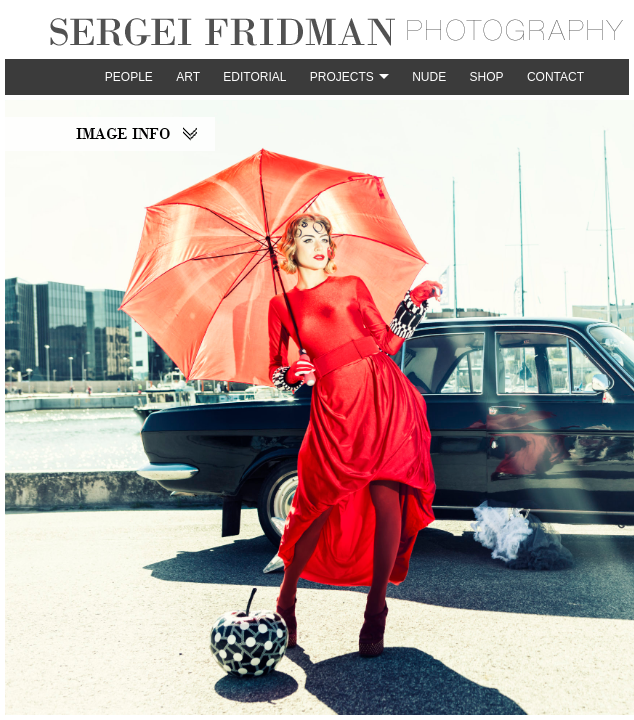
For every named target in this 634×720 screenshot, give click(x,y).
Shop (487, 77)
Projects (342, 77)
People (129, 77)
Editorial (254, 77)
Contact (555, 77)
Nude (429, 77)
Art (188, 77)
